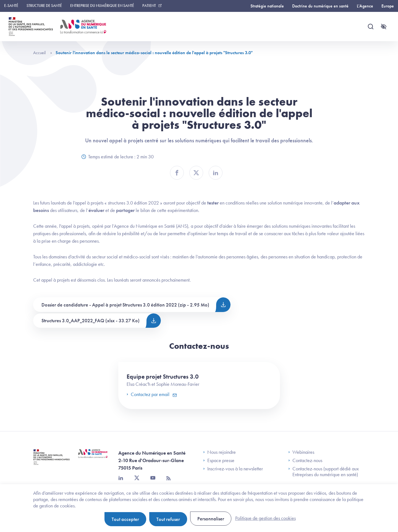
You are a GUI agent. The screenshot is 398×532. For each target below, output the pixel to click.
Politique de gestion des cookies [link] (265, 518)
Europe (388, 6)
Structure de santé (44, 6)
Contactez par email (149, 394)
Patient (149, 6)
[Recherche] (371, 27)
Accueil (43, 53)
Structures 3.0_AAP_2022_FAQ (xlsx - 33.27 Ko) (91, 320)
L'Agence (365, 6)
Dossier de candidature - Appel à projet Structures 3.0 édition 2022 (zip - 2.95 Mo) (125, 305)
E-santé (11, 6)
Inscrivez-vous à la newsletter (233, 469)
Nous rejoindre (219, 452)
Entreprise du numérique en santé (102, 6)
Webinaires (301, 452)
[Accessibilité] (384, 27)
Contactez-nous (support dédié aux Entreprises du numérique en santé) (324, 472)
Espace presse (219, 460)
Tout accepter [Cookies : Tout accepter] (125, 519)
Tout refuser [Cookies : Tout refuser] (168, 519)
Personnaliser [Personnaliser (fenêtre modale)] (211, 519)
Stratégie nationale (267, 6)
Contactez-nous (305, 460)
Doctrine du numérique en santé (320, 6)
